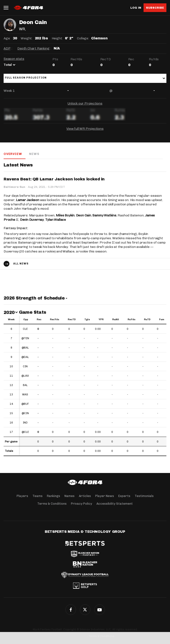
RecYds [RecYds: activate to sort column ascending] (55, 319)
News (34, 154)
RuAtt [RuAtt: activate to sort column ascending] (116, 319)
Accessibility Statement (115, 504)
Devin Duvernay (32, 220)
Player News (105, 496)
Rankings (54, 496)
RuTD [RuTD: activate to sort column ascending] (147, 319)
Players (22, 496)
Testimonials (144, 496)
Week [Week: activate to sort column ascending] (11, 319)
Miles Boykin (65, 215)
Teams (38, 496)
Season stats (14, 59)
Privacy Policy (82, 504)
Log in (136, 8)
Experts (124, 496)
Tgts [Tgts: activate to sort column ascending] (87, 319)
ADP (7, 48)
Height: (57, 38)
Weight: (27, 38)
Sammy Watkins (104, 215)
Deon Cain (84, 215)
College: (83, 38)
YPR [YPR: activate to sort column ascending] (101, 319)
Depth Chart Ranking (33, 48)
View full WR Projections (85, 129)
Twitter (85, 610)
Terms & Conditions (52, 504)
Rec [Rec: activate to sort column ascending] (39, 319)
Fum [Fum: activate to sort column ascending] (162, 319)
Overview (13, 154)
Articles (85, 496)
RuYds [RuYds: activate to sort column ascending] (132, 319)
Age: (7, 38)
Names (69, 496)
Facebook (71, 610)
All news (21, 264)
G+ (100, 610)
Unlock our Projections (85, 103)
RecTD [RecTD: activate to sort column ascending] (72, 319)
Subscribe (155, 8)
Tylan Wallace (56, 220)
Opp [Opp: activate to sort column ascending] (26, 319)
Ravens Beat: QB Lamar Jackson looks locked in (54, 179)
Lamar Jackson (27, 200)
